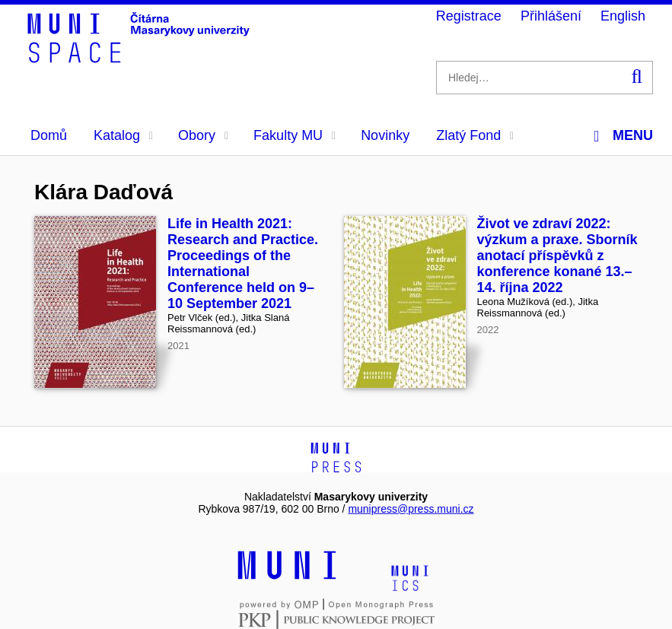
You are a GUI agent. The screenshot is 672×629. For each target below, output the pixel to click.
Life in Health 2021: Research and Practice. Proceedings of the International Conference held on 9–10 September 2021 (243, 264)
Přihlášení (551, 16)
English (623, 16)
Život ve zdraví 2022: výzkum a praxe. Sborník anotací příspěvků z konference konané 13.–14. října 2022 (557, 256)
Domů (49, 135)
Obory (203, 135)
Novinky (385, 135)
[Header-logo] (141, 58)
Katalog (123, 135)
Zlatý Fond (475, 135)
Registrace (469, 16)
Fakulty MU (295, 135)
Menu (623, 136)
